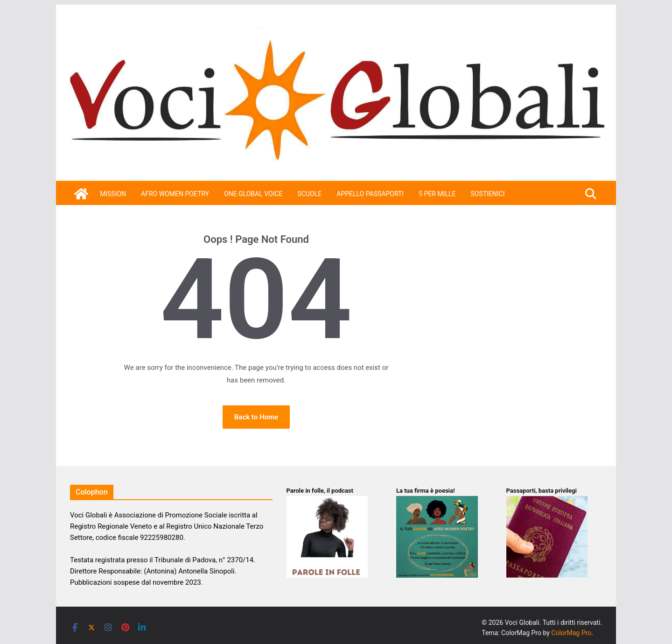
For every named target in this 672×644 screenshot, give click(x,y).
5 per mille (437, 194)
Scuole (310, 194)
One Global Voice (253, 194)
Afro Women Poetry (175, 194)
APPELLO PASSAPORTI (370, 194)
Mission (113, 194)
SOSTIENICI (487, 194)
